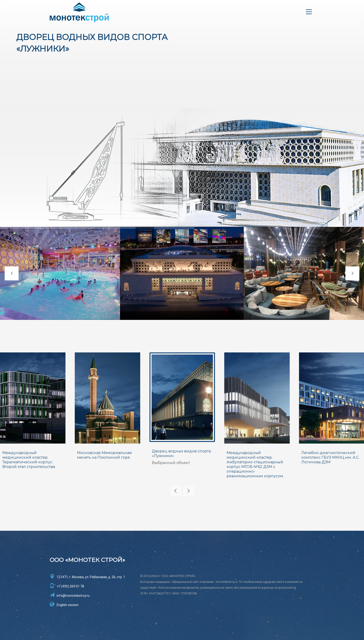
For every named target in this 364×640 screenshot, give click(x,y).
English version (68, 605)
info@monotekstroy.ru (73, 595)
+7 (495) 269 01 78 (70, 586)
